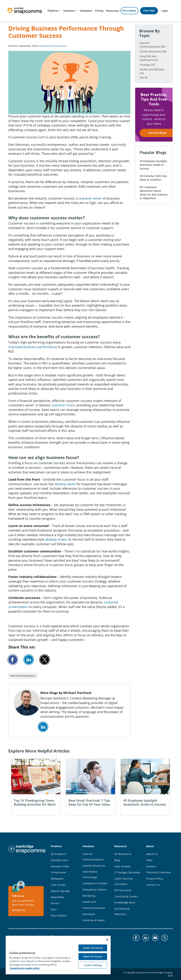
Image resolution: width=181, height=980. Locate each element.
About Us (152, 854)
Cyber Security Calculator (124, 881)
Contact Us (18, 910)
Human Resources (153, 51)
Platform (53, 11)
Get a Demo (129, 11)
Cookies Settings (93, 965)
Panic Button (59, 916)
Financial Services (94, 908)
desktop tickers (56, 539)
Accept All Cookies (93, 948)
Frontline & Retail (94, 920)
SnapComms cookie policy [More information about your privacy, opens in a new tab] (25, 968)
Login (165, 11)
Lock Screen (58, 885)
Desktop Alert (59, 860)
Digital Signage (60, 891)
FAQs (149, 860)
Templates (86, 11)
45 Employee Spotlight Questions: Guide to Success (153, 165)
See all (144, 77)
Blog (117, 860)
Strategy (147, 65)
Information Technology (90, 874)
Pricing (99, 11)
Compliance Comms (95, 883)
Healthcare (89, 902)
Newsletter (58, 897)
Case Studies (122, 866)
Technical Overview (158, 872)
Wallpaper (57, 879)
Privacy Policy (155, 879)
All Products (58, 854)
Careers (151, 866)
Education (89, 914)
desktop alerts (65, 484)
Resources (112, 11)
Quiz (54, 909)
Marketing (89, 896)
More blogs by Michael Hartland (66, 693)
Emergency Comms (95, 890)
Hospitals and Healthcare (149, 58)
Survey (55, 903)
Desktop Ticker (60, 866)
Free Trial (149, 11)
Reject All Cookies (93, 956)
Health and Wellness (152, 71)
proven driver (92, 198)
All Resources (123, 854)
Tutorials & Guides (126, 896)
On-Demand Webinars (122, 911)
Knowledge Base (125, 902)
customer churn (63, 405)
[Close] (107, 940)
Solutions (69, 11)
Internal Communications (53, 46)
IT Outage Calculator (127, 872)
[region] (58, 955)
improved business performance (33, 347)
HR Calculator (123, 890)
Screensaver (59, 872)
